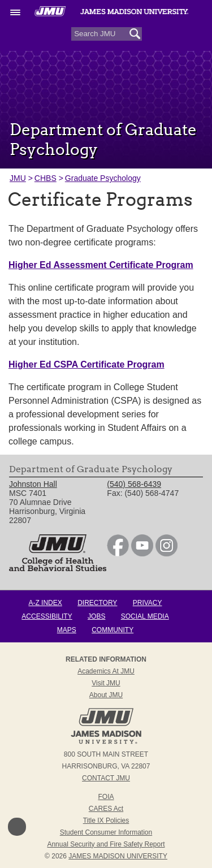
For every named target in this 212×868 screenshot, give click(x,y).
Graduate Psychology (103, 178)
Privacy (148, 603)
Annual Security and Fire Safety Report (106, 844)
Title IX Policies (106, 821)
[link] (118, 554)
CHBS (46, 178)
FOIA (106, 797)
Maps (67, 630)
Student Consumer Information (106, 832)
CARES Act (106, 809)
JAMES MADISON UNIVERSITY (118, 856)
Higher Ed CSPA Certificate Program (86, 364)
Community (113, 630)
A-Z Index (45, 603)
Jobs (96, 616)
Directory (97, 603)
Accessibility (47, 616)
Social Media (145, 616)
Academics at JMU (106, 671)
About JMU (106, 695)
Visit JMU (106, 683)
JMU (18, 178)
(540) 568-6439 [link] (134, 484)
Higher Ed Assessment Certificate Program (101, 265)
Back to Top (17, 827)
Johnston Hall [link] (33, 484)
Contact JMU (106, 778)
